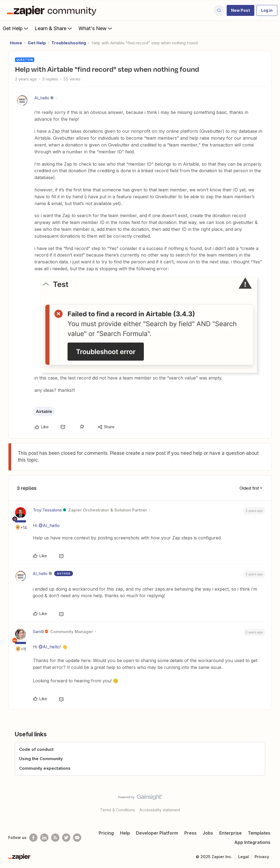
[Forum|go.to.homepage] (53, 10)
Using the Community (41, 759)
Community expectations (45, 768)
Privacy (262, 857)
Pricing (106, 833)
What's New (96, 28)
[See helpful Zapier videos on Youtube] (77, 838)
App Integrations (252, 842)
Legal (243, 857)
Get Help (16, 28)
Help (125, 833)
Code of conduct (36, 749)
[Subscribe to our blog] (55, 838)
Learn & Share (54, 28)
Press (190, 833)
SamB (38, 632)
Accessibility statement (160, 810)
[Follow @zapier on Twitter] (66, 838)
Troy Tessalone (47, 510)
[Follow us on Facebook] (33, 838)
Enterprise (231, 833)
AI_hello (42, 98)
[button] (240, 10)
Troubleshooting (69, 43)
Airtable (44, 411)
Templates (259, 833)
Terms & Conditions (118, 810)
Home (16, 43)
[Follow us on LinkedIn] (44, 838)
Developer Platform (157, 833)
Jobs (208, 833)
